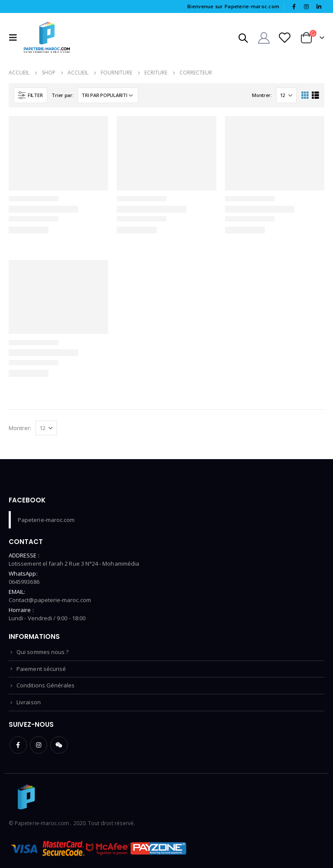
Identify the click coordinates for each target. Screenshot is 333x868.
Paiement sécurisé (41, 669)
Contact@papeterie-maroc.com (50, 600)
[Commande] (108, 95)
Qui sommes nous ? (42, 652)
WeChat (59, 745)
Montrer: (262, 95)
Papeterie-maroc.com (46, 520)
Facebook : (18, 745)
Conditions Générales (46, 685)
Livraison (29, 702)
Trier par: (62, 95)
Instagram (39, 745)
